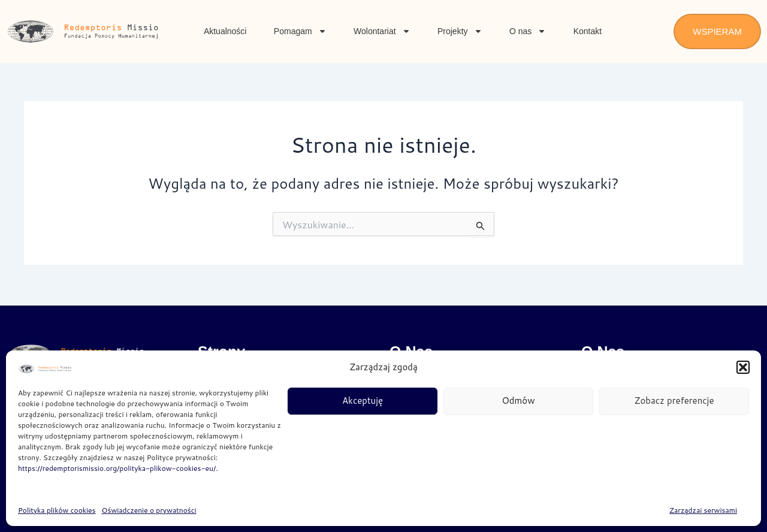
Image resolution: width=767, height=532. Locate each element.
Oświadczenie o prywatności (149, 510)
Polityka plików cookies (57, 510)
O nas (528, 31)
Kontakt (588, 31)
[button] (743, 367)
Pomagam (300, 31)
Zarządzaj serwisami (703, 510)
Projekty (460, 31)
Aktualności (225, 31)
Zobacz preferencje (674, 400)
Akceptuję (363, 400)
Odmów (519, 400)
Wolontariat (382, 31)
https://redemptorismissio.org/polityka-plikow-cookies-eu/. (118, 468)
